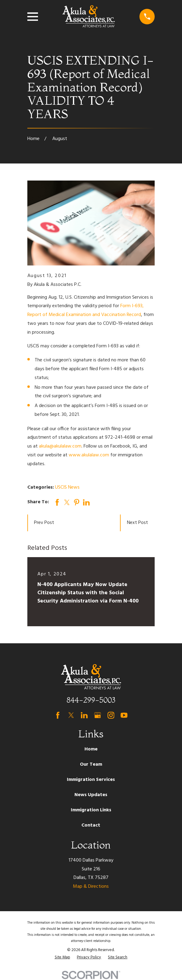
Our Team (91, 764)
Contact (91, 825)
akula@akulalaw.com (60, 446)
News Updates (91, 795)
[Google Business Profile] (98, 715)
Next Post (137, 523)
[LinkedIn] (84, 715)
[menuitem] (62, 957)
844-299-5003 (91, 700)
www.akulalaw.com (89, 455)
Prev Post (44, 523)
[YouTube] (124, 715)
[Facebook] (58, 715)
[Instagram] (111, 715)
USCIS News (67, 487)
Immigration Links (91, 810)
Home (91, 749)
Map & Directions (91, 887)
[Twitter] (71, 715)
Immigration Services (91, 780)
